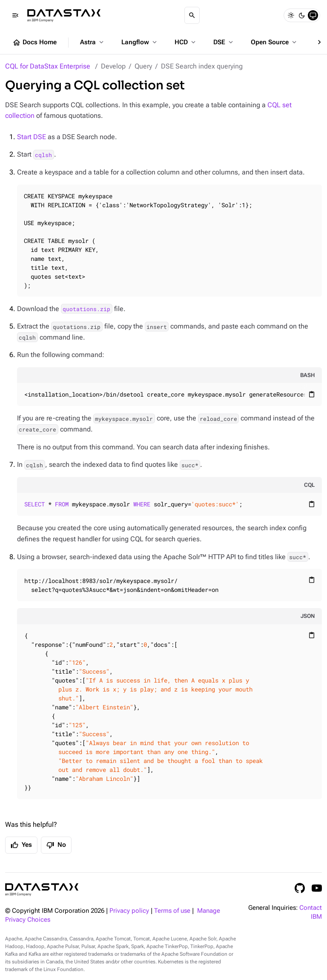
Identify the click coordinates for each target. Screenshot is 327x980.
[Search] (192, 15)
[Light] (291, 15)
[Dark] (302, 15)
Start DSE (32, 137)
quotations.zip (86, 309)
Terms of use (172, 911)
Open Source (274, 42)
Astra (93, 42)
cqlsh (43, 154)
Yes (21, 845)
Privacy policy (129, 911)
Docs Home (34, 43)
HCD (186, 42)
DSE (224, 42)
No (56, 845)
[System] (313, 15)
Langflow (140, 42)
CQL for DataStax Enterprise (48, 66)
